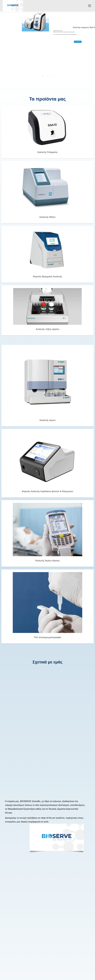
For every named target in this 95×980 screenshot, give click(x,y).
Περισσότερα (78, 42)
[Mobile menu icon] (90, 6)
